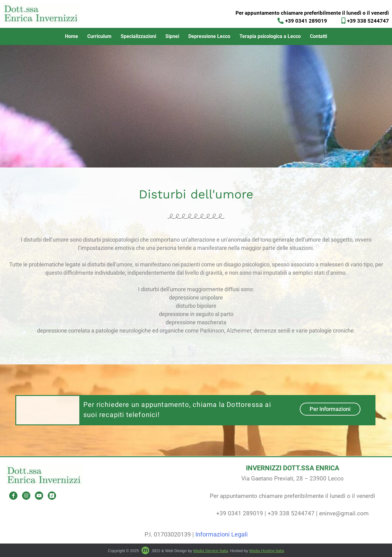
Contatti (318, 36)
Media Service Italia (211, 551)
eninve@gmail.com (344, 513)
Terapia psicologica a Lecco (270, 36)
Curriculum (99, 36)
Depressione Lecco (209, 36)
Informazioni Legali (222, 534)
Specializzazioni (138, 36)
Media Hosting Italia (267, 551)
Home (72, 36)
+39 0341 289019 (240, 513)
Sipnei (172, 36)
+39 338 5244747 (291, 513)
